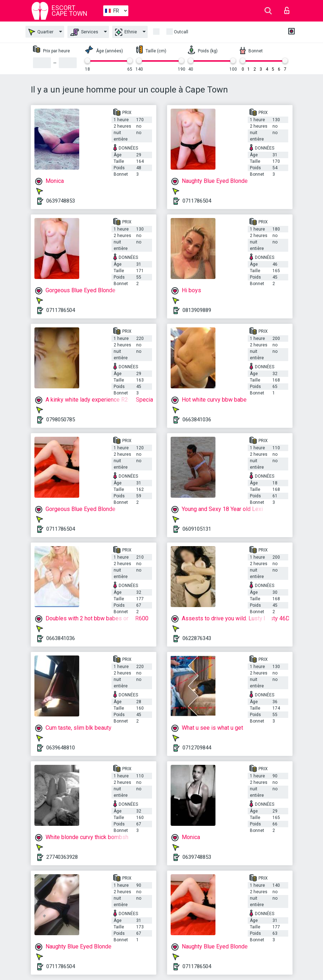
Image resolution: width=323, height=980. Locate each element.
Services (84, 32)
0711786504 (197, 201)
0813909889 (197, 310)
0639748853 (61, 201)
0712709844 (197, 748)
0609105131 (197, 529)
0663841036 (197, 420)
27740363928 (62, 857)
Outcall (181, 32)
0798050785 (61, 420)
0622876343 (197, 638)
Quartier (41, 32)
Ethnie (126, 32)
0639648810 (61, 748)
